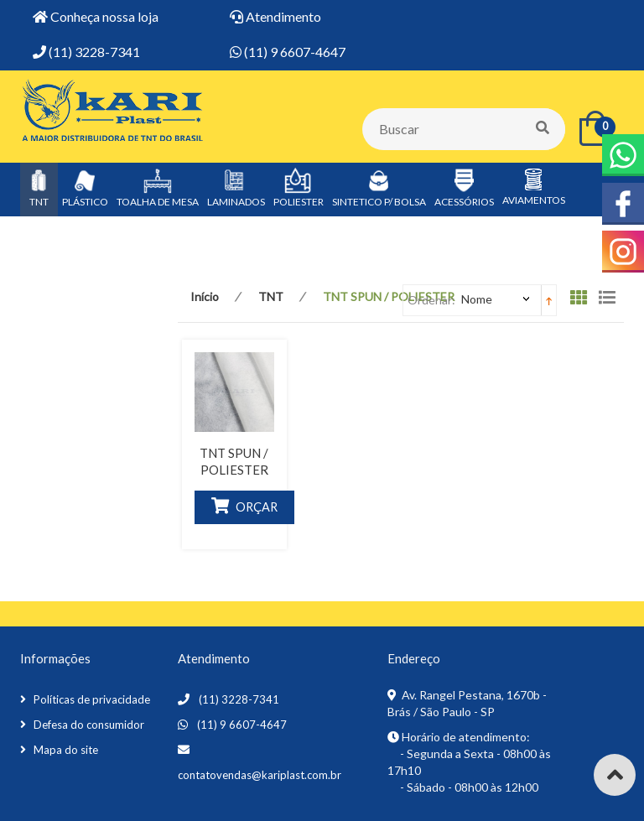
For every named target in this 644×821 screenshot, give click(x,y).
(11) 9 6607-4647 (242, 725)
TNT (271, 296)
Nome (477, 299)
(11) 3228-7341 (239, 699)
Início (205, 296)
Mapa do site (66, 750)
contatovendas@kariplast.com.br (260, 775)
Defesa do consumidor (89, 725)
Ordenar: (431, 300)
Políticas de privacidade (92, 699)
